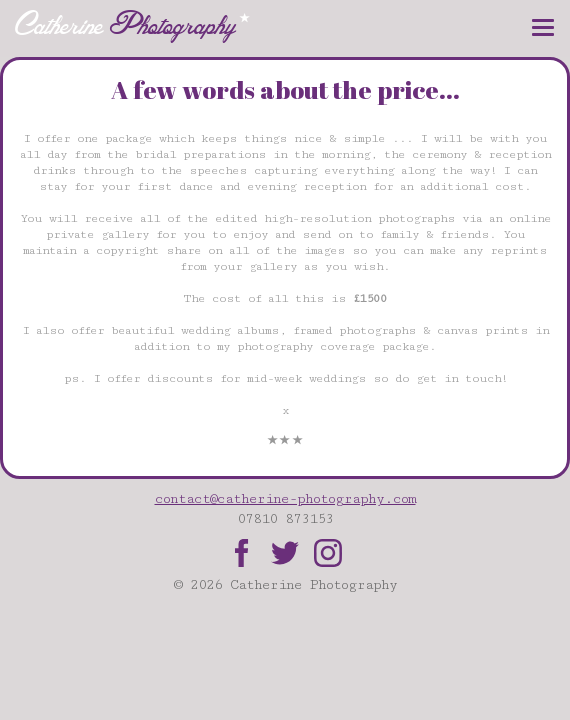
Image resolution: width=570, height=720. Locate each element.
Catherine (132, 25)
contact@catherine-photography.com (285, 499)
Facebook (242, 553)
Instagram (328, 553)
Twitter (285, 553)
